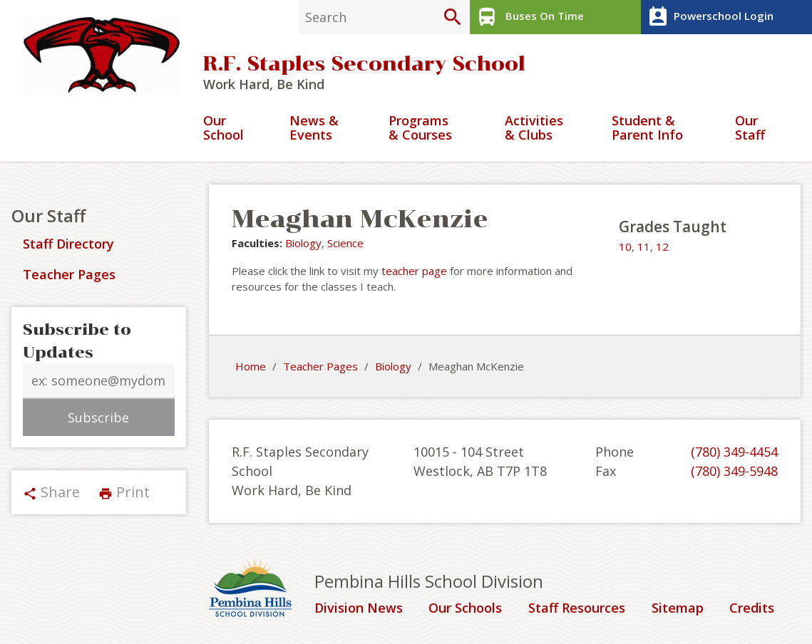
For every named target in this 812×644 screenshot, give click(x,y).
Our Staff (750, 129)
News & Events (314, 129)
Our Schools (465, 608)
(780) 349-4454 (734, 452)
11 (644, 246)
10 (625, 246)
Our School (223, 129)
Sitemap (678, 608)
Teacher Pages (69, 274)
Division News (359, 608)
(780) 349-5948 (734, 471)
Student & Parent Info (647, 129)
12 (662, 246)
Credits (752, 608)
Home (251, 366)
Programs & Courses (420, 129)
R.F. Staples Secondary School (364, 64)
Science (345, 243)
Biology (303, 243)
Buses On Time (529, 17)
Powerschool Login (709, 17)
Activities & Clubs (534, 129)
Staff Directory (68, 244)
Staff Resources (577, 608)
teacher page (414, 271)
